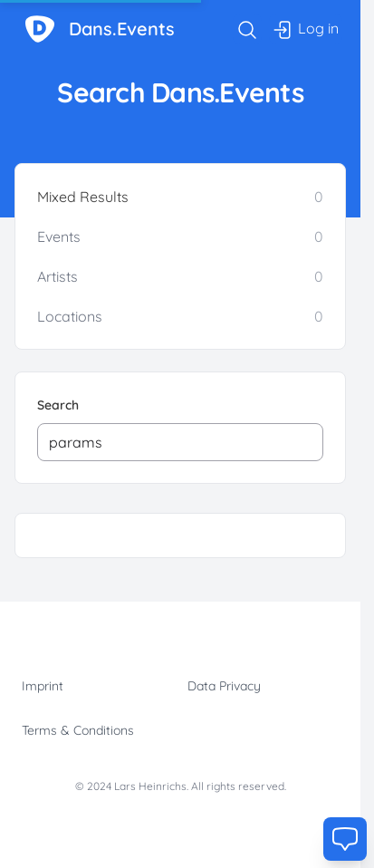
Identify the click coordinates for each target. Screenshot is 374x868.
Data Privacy (224, 686)
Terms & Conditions (78, 730)
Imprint (43, 686)
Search (58, 405)
